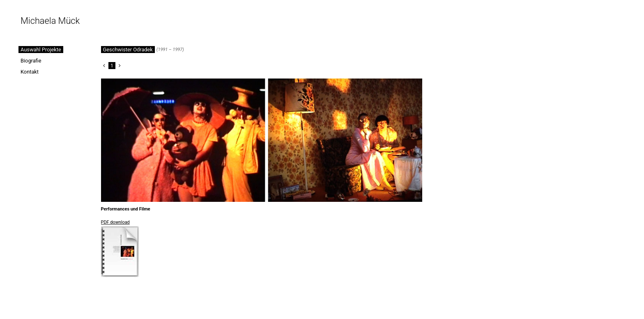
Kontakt (30, 72)
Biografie (31, 61)
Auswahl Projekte (41, 50)
